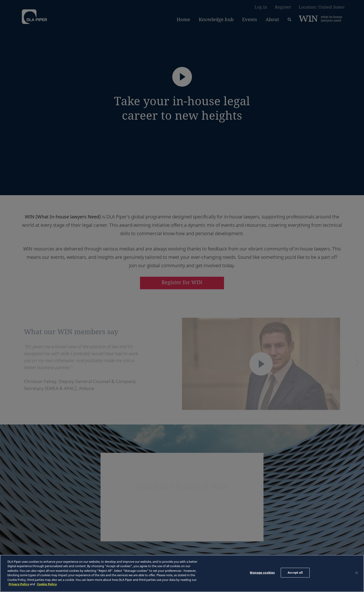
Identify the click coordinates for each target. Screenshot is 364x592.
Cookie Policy (47, 584)
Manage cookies (262, 572)
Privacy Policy (19, 584)
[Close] (357, 573)
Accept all (295, 572)
